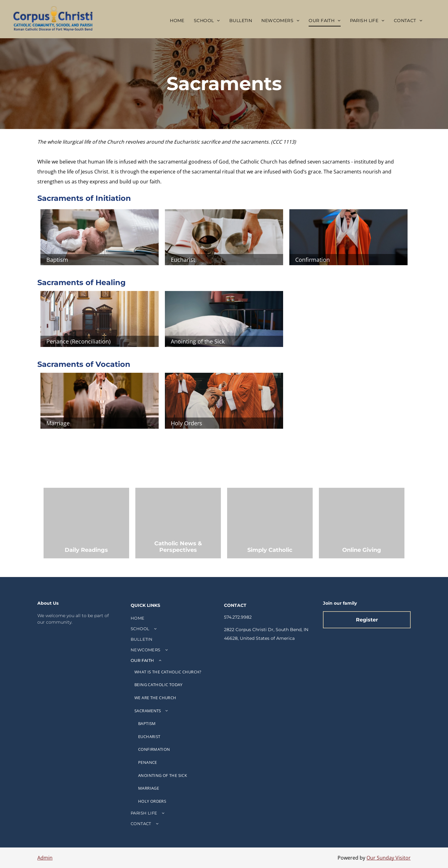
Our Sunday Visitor (389, 858)
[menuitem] (177, 21)
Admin (45, 858)
